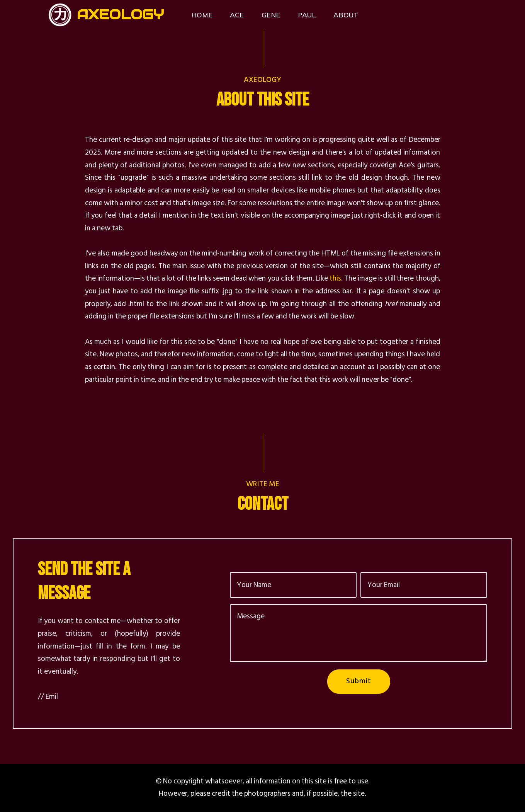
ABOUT (346, 15)
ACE (237, 15)
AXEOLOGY (120, 14)
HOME (202, 15)
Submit (359, 681)
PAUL (307, 15)
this (335, 278)
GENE (271, 15)
